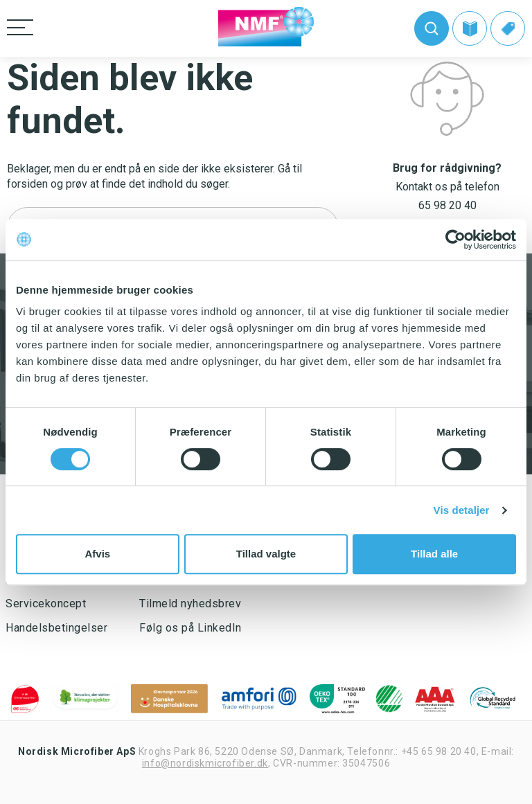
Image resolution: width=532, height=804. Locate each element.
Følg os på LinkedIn (190, 628)
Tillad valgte (266, 554)
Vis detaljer (462, 510)
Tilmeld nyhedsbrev (190, 604)
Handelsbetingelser (56, 628)
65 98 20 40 (447, 205)
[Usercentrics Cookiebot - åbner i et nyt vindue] (455, 240)
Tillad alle (434, 554)
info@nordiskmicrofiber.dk (205, 763)
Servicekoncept (46, 604)
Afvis (97, 554)
